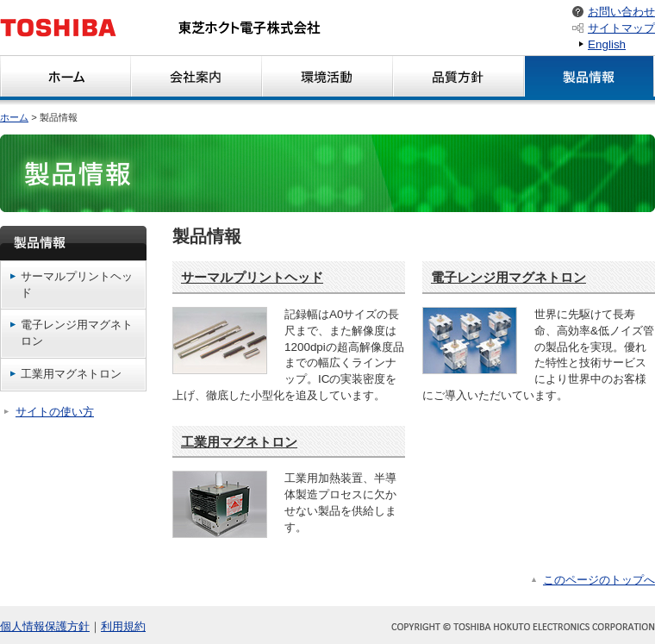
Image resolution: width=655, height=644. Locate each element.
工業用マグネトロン (71, 374)
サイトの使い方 (55, 412)
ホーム (14, 117)
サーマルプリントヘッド (77, 284)
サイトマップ (621, 28)
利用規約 (123, 626)
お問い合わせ (621, 12)
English (607, 44)
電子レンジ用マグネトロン (77, 333)
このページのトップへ (599, 580)
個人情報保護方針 (45, 626)
